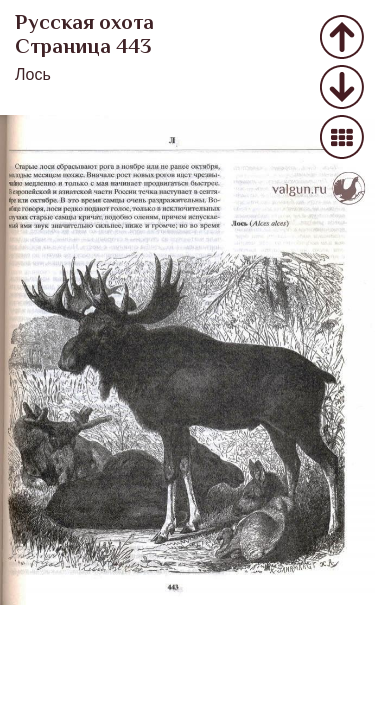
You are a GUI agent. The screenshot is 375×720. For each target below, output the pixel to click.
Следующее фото (342, 88)
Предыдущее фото (342, 38)
